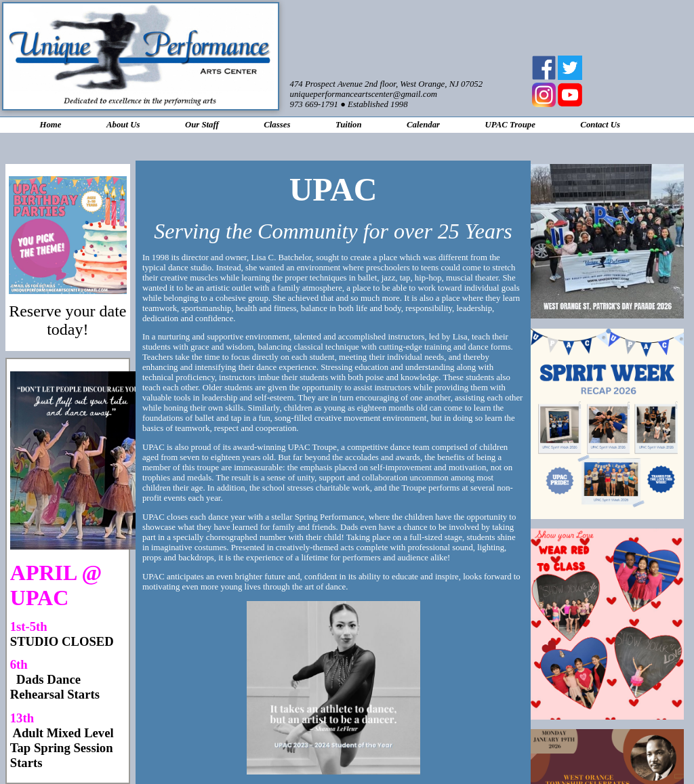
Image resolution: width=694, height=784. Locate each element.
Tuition (349, 125)
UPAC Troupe (510, 125)
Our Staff (202, 125)
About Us (123, 125)
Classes (277, 125)
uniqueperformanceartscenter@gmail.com (364, 94)
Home (50, 125)
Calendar (423, 125)
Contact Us (600, 125)
